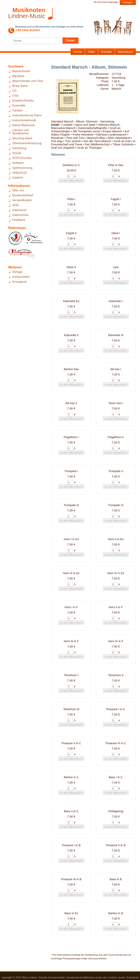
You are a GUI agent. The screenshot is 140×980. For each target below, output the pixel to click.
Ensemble (19, 105)
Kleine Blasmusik (24, 125)
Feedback (19, 220)
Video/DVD (20, 173)
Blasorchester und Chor (28, 81)
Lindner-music (116, 977)
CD (14, 91)
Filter (91, 52)
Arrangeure (20, 282)
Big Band (18, 76)
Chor (15, 96)
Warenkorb (125, 52)
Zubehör (18, 178)
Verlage (17, 272)
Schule (17, 153)
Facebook (133, 977)
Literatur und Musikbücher (21, 132)
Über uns (18, 190)
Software (18, 163)
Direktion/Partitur (23, 101)
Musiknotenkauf (23, 195)
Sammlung (19, 148)
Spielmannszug (22, 168)
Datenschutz (20, 215)
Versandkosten (22, 200)
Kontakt (106, 52)
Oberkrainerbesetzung (27, 143)
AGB (15, 205)
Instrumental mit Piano (27, 115)
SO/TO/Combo (22, 158)
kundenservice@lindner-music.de (86, 977)
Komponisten (21, 277)
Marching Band (22, 138)
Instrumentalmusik (24, 120)
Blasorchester (21, 71)
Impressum (20, 210)
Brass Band (20, 86)
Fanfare (17, 110)
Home (78, 52)
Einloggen (128, 2)
